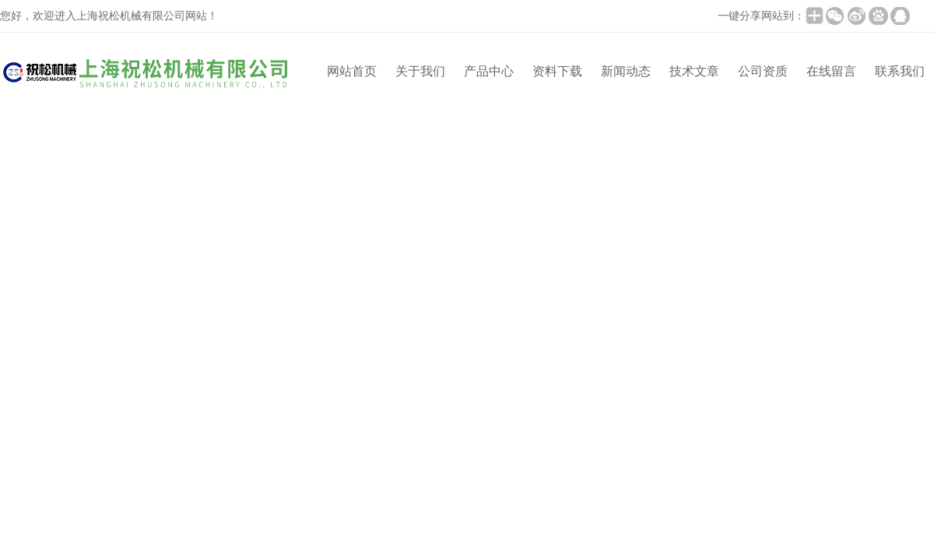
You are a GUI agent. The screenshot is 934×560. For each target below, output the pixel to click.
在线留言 (831, 71)
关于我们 (420, 71)
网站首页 (352, 71)
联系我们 (900, 71)
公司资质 (763, 71)
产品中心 (489, 71)
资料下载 (557, 71)
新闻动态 (626, 71)
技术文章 (694, 71)
